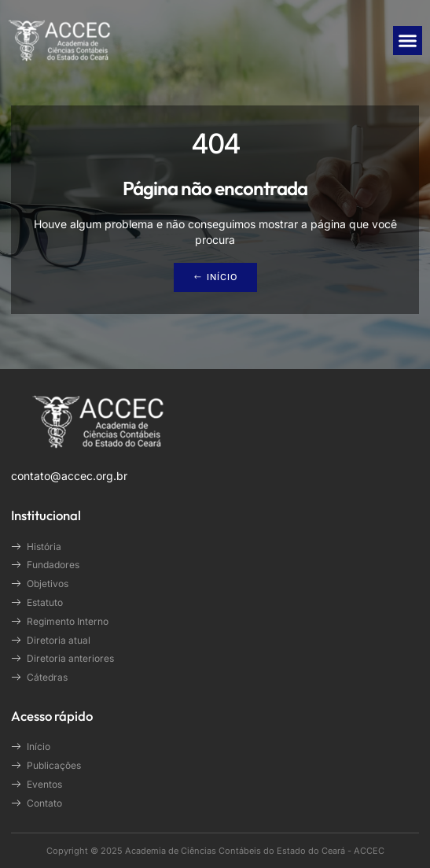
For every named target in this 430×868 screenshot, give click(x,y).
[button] (408, 41)
